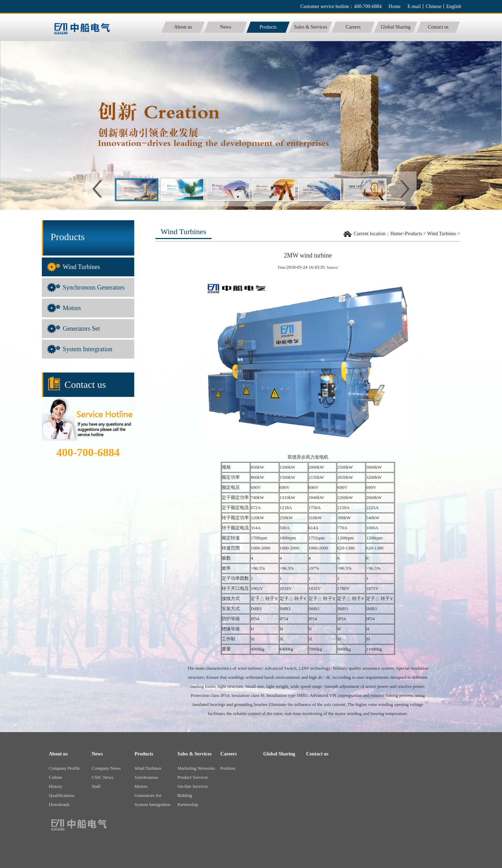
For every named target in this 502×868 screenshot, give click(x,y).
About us (58, 754)
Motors (72, 308)
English (454, 6)
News (97, 754)
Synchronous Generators (94, 287)
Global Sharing (279, 754)
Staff (96, 786)
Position (228, 768)
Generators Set (81, 329)
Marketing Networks (196, 768)
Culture (56, 777)
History (56, 786)
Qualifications (62, 795)
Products (414, 234)
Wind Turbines (81, 267)
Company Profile (64, 768)
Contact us (317, 754)
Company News (106, 768)
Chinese (433, 6)
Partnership (188, 804)
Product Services (193, 777)
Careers (229, 754)
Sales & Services (195, 754)
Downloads (59, 804)
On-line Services (193, 786)
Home (395, 6)
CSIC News (102, 777)
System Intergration (88, 349)
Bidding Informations (189, 796)
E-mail (414, 6)
